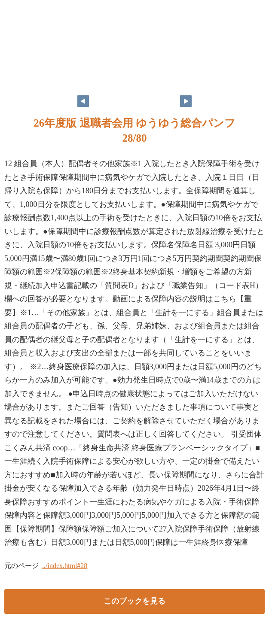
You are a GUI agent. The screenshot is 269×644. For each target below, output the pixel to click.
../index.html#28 (65, 566)
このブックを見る (134, 601)
